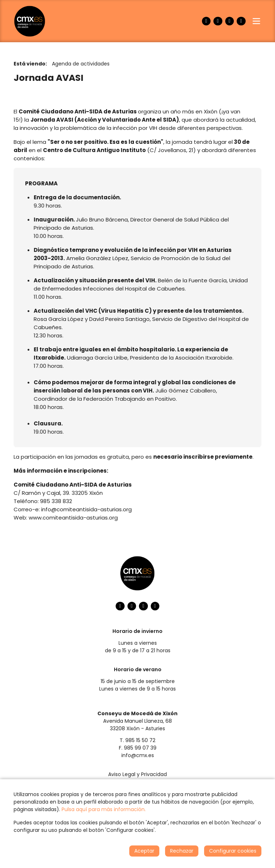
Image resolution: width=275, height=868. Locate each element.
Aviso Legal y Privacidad (137, 774)
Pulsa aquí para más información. (104, 809)
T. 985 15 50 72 (137, 740)
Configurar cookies (233, 851)
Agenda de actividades (81, 64)
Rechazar (182, 851)
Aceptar (144, 851)
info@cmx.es (138, 755)
